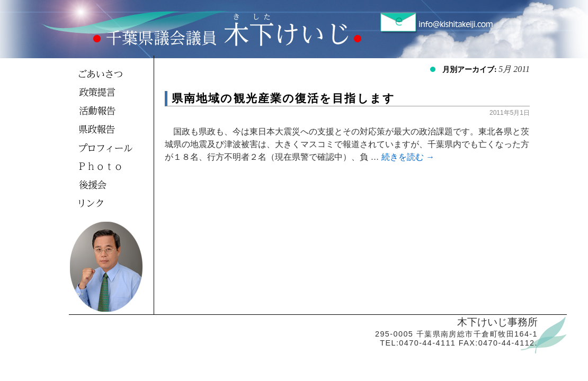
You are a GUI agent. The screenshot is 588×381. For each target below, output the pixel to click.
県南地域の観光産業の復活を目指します (283, 98)
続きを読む (408, 157)
